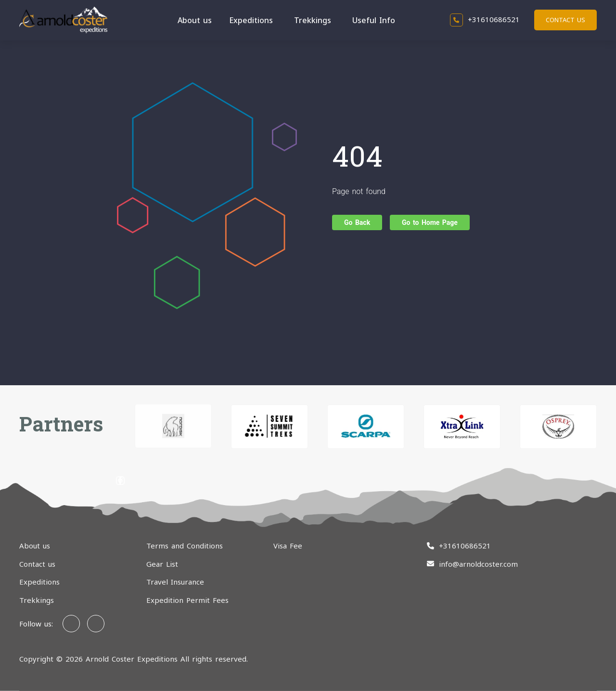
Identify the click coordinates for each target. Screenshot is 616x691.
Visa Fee (288, 546)
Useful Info (374, 20)
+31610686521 (485, 19)
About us (195, 20)
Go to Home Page (430, 222)
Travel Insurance (175, 582)
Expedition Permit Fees (187, 600)
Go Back (357, 222)
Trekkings (313, 20)
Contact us (565, 20)
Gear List (162, 564)
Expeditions (251, 20)
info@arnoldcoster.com (478, 564)
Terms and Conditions (185, 546)
